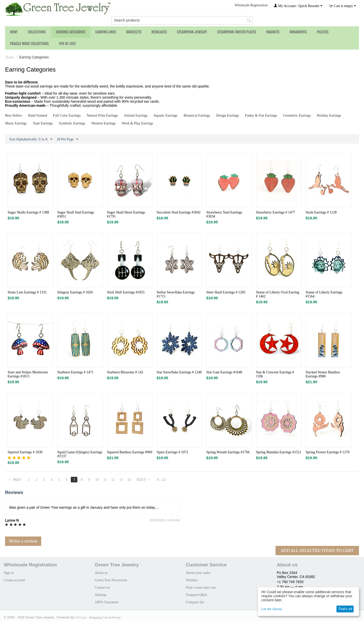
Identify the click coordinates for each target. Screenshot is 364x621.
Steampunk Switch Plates (237, 32)
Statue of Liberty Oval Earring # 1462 (278, 294)
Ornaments (298, 32)
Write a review (23, 541)
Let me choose (272, 609)
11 (105, 480)
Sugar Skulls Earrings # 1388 (28, 212)
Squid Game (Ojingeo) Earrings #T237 (80, 454)
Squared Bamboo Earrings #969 (130, 452)
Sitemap (101, 595)
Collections (37, 32)
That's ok (345, 609)
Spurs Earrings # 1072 (173, 452)
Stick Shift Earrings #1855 (126, 292)
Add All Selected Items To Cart (317, 550)
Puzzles (323, 32)
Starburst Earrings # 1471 (75, 372)
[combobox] (182, 20)
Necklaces (159, 32)
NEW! (14, 32)
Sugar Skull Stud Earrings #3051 (76, 214)
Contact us (102, 587)
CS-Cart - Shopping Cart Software (98, 617)
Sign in (9, 573)
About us (101, 573)
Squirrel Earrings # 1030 (25, 452)
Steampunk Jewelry (192, 32)
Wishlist (192, 580)
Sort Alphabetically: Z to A (31, 139)
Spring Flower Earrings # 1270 (327, 452)
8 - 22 (162, 480)
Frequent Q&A (196, 595)
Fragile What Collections (29, 44)
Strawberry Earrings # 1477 (276, 212)
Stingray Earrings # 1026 (75, 292)
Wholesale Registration (251, 5)
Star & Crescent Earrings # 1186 (275, 374)
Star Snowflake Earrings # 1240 (179, 372)
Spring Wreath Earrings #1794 (228, 452)
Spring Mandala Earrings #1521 (279, 452)
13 (121, 480)
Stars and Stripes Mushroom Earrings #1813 (28, 374)
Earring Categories (71, 32)
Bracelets (134, 32)
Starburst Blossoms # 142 (125, 372)
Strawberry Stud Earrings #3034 (224, 214)
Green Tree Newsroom (111, 580)
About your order (198, 573)
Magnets (273, 32)
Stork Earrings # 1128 (321, 212)
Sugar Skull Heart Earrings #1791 (126, 214)
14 (129, 480)
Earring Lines (106, 32)
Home (10, 57)
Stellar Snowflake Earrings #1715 (176, 294)
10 (97, 480)
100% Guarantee (107, 602)
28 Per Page (68, 139)
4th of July (67, 44)
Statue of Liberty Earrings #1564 (324, 294)
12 (113, 480)
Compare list (195, 602)
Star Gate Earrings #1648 (224, 372)
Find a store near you (201, 587)
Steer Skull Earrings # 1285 (226, 292)
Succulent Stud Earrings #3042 (179, 212)
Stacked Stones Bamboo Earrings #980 (323, 374)
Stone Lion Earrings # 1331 (27, 292)
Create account (14, 580)
